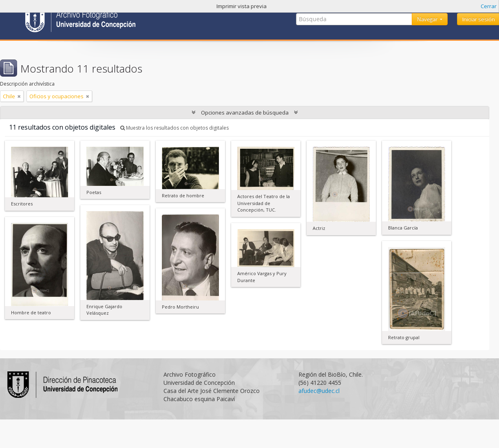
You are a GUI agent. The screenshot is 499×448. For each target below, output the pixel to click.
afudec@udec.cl (319, 391)
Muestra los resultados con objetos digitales (174, 128)
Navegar (428, 19)
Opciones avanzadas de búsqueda (245, 113)
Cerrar (489, 6)
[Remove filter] (19, 96)
